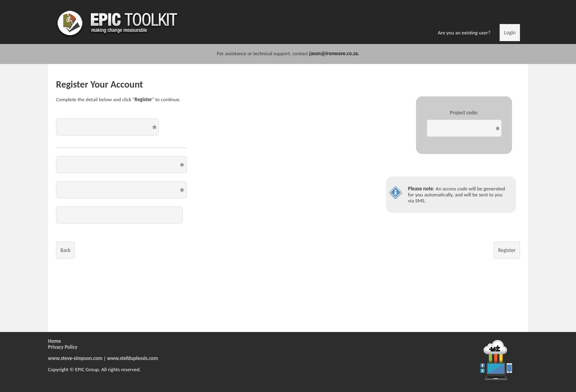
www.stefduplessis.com (133, 358)
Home (54, 341)
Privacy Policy (63, 347)
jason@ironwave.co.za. (334, 53)
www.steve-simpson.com (75, 358)
